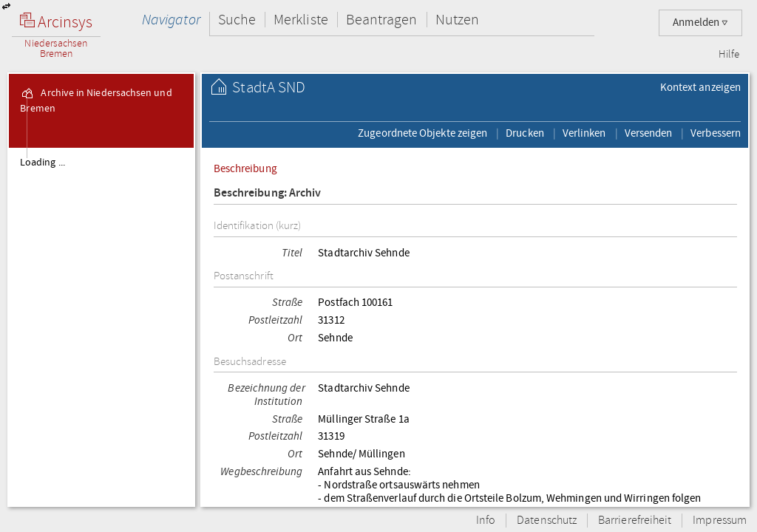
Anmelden (700, 23)
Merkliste (301, 20)
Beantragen (382, 20)
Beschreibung (245, 168)
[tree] (101, 327)
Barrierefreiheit (635, 521)
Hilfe (729, 55)
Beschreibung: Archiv (268, 193)
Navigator (171, 20)
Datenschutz (547, 521)
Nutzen (457, 20)
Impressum (720, 521)
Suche (237, 20)
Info (486, 521)
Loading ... (43, 163)
